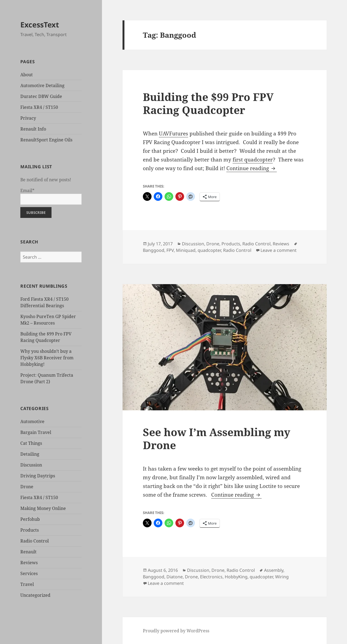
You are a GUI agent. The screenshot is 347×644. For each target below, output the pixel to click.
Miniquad (186, 250)
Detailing (30, 454)
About (27, 75)
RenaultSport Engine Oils (46, 140)
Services (29, 573)
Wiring (282, 577)
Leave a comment (279, 250)
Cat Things (31, 443)
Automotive (32, 421)
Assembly (274, 570)
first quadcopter (253, 160)
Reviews (29, 563)
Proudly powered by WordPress (176, 631)
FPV (170, 250)
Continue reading (252, 168)
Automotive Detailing (42, 85)
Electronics (211, 577)
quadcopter (209, 250)
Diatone (175, 577)
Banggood (154, 250)
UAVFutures (173, 134)
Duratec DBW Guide (41, 96)
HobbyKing (236, 577)
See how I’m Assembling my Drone (217, 438)
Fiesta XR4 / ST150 (39, 107)
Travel (27, 584)
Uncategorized (35, 595)
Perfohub (30, 519)
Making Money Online (43, 508)
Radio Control (35, 541)
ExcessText (40, 25)
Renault (28, 552)
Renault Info (33, 129)
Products (30, 530)
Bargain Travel (36, 432)
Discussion (31, 465)
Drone (27, 487)
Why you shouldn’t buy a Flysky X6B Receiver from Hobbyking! (47, 358)
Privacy (28, 118)
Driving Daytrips (38, 476)
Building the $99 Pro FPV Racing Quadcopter (208, 103)
